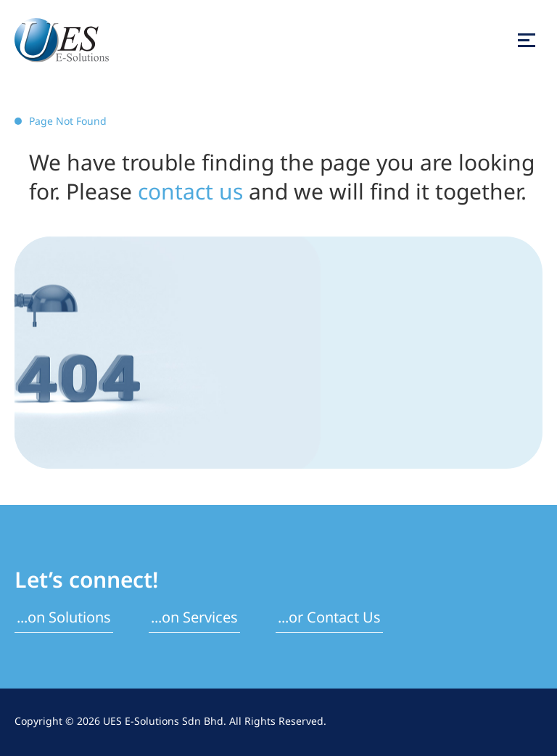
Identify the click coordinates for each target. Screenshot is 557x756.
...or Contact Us (329, 618)
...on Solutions (64, 618)
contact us (190, 193)
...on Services (194, 618)
